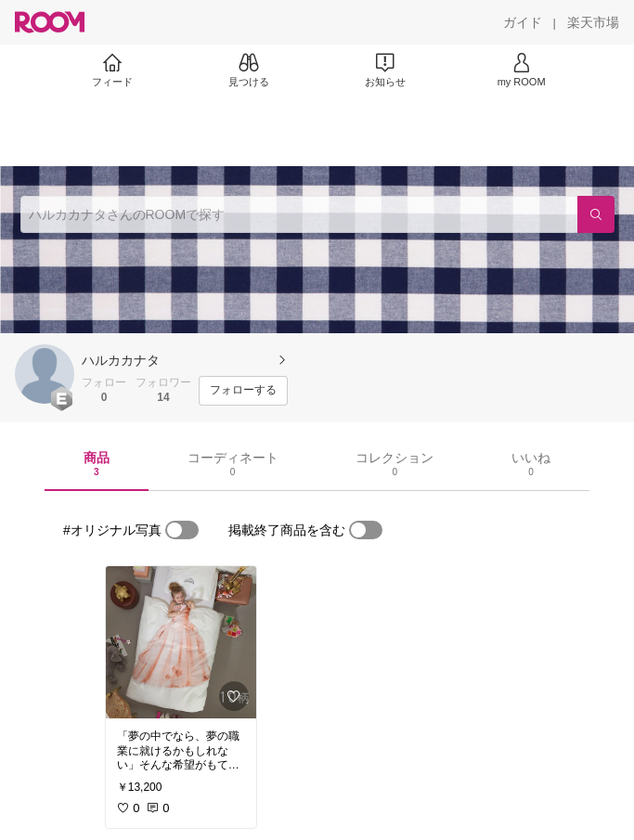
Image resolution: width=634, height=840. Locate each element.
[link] (181, 642)
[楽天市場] (593, 22)
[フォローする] (243, 391)
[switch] (182, 530)
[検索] (596, 214)
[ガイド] (523, 22)
